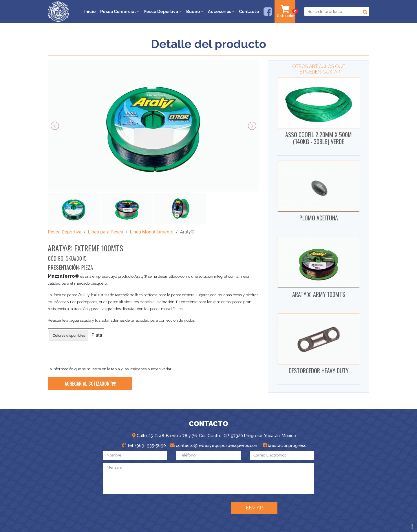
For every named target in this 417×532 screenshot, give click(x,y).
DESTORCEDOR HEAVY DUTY (319, 371)
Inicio (90, 11)
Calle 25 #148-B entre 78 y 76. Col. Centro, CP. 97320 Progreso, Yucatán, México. (214, 436)
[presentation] (181, 507)
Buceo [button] (193, 11)
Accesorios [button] (220, 11)
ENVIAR (254, 508)
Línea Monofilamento (152, 232)
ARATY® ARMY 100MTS (319, 294)
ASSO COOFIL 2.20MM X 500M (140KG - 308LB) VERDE (319, 138)
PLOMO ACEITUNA (319, 218)
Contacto (249, 11)
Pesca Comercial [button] (118, 11)
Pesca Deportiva (65, 232)
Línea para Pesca (106, 232)
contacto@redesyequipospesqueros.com (214, 445)
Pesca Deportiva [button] (161, 11)
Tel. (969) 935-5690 (144, 445)
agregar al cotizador (90, 384)
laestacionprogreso (285, 445)
